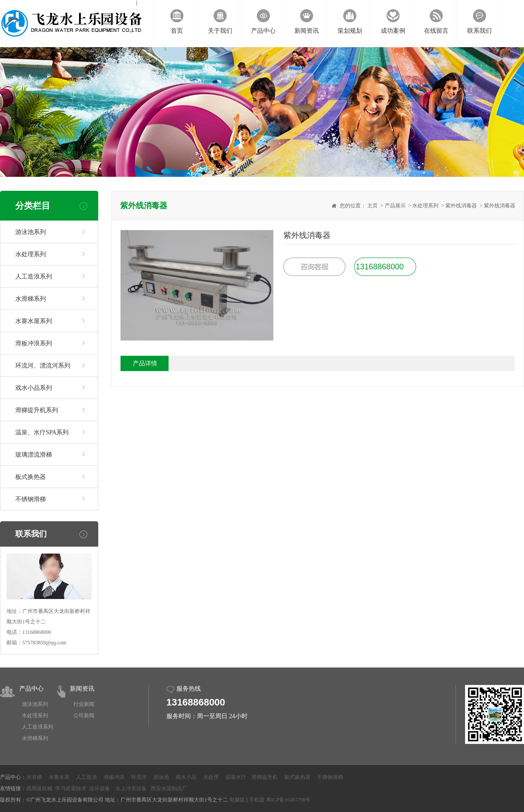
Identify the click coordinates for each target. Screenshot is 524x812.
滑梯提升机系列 (37, 410)
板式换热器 (31, 477)
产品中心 (31, 689)
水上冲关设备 (131, 788)
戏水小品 (186, 777)
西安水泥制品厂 (169, 788)
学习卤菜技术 (71, 788)
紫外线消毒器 (461, 206)
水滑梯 (34, 777)
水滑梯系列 (31, 299)
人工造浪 (86, 777)
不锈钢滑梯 (31, 499)
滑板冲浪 (114, 777)
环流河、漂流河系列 (43, 366)
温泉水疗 (236, 777)
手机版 (257, 800)
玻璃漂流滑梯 (34, 455)
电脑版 (237, 800)
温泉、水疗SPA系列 (42, 432)
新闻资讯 (82, 689)
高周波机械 (39, 788)
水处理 (211, 777)
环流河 (139, 777)
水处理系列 (31, 254)
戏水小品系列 (34, 388)
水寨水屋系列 (34, 321)
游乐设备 (100, 788)
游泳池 (161, 777)
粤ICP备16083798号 (288, 800)
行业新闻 (84, 704)
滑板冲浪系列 (34, 343)
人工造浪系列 (34, 277)
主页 (372, 206)
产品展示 (395, 206)
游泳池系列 (31, 232)
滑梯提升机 (265, 777)
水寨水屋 (59, 777)
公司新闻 (84, 716)
